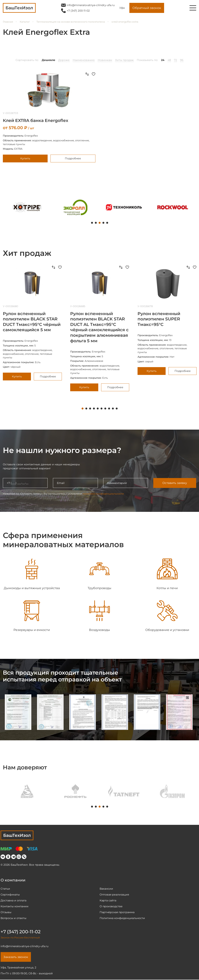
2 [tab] (96, 223)
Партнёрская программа (117, 912)
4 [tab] (103, 223)
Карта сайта (108, 900)
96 (182, 60)
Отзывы (6, 912)
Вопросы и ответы (13, 918)
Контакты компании (15, 906)
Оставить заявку (175, 483)
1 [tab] (92, 223)
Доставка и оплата (13, 900)
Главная (8, 22)
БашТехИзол (17, 835)
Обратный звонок (147, 8)
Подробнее (73, 158)
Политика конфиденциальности (122, 918)
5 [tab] (107, 223)
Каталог (25, 22)
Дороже (64, 60)
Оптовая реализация (114, 895)
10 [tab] (117, 409)
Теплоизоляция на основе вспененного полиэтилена (71, 22)
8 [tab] (109, 409)
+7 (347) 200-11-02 (78, 11)
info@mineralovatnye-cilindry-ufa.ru (91, 5)
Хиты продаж (124, 60)
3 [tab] (100, 223)
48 (169, 60)
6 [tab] (101, 409)
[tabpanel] (27, 207)
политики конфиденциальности (103, 494)
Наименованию (84, 60)
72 (175, 60)
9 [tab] (113, 409)
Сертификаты (10, 895)
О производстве (111, 906)
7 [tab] (105, 409)
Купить (25, 158)
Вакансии (106, 889)
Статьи (5, 889)
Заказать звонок (16, 957)
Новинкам (105, 60)
